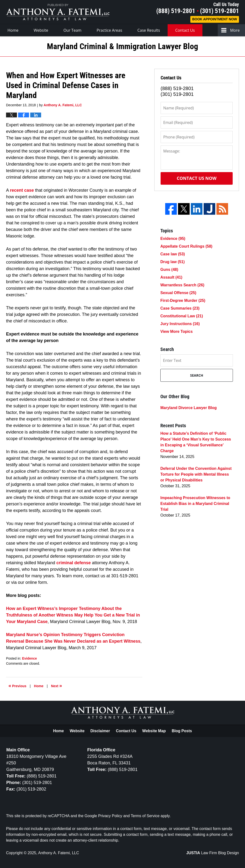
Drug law (172, 262)
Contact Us (185, 30)
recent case (22, 190)
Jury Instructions (180, 324)
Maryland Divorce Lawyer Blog (189, 408)
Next (56, 685)
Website (41, 30)
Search (197, 375)
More (235, 30)
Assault (171, 277)
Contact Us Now (197, 178)
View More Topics (177, 331)
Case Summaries (180, 308)
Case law (173, 254)
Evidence (29, 658)
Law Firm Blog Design (213, 853)
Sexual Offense (178, 293)
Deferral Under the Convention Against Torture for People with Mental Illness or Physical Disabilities (196, 474)
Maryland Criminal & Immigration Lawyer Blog (58, 12)
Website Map (154, 731)
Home (13, 30)
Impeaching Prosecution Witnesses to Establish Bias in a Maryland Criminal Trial (195, 504)
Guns (169, 270)
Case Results (149, 30)
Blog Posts (182, 731)
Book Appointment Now (215, 19)
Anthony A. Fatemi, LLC (59, 853)
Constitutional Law (182, 316)
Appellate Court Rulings (186, 246)
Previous (17, 685)
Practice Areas (109, 30)
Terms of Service (145, 816)
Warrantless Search (182, 285)
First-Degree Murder (183, 301)
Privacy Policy (110, 816)
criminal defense (74, 563)
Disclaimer (100, 731)
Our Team (72, 30)
